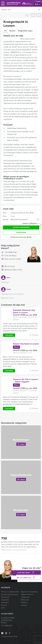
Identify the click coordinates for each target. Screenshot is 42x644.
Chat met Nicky (9, 256)
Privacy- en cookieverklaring (11, 592)
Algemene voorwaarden (29, 592)
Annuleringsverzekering (9, 594)
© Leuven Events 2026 (9, 636)
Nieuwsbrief (5, 597)
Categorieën (25, 597)
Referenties (25, 600)
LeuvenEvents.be (14, 3)
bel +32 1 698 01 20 (26, 578)
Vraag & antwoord (27, 594)
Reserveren (21, 233)
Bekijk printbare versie (12, 270)
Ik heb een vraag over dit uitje (21, 237)
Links (3, 608)
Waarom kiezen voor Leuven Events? (14, 550)
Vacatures (24, 602)
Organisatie (5, 600)
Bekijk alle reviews (9, 298)
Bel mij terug (8, 266)
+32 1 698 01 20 (11, 252)
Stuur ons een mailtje (11, 259)
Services (4, 605)
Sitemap (24, 605)
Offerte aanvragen (21, 227)
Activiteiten (5, 602)
